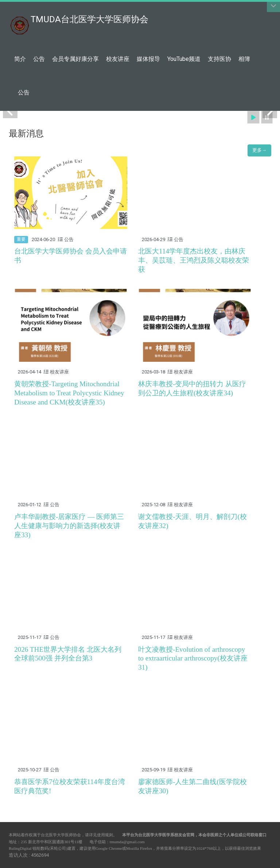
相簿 (244, 59)
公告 (39, 59)
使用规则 (105, 835)
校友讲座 (118, 59)
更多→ (259, 150)
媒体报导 (148, 59)
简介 (20, 59)
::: (145, 15)
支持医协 (219, 59)
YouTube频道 (184, 59)
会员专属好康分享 (75, 59)
